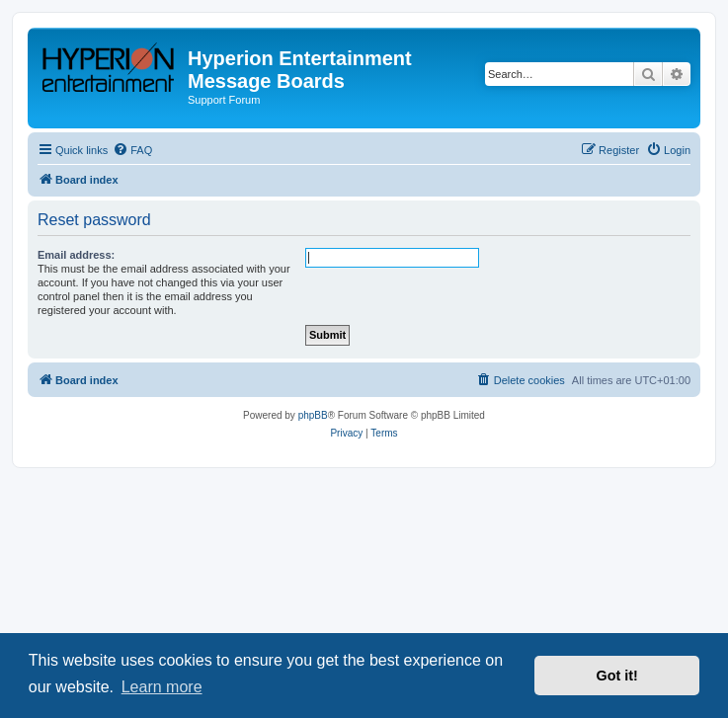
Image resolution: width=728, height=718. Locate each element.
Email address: (76, 255)
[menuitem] (132, 150)
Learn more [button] (162, 687)
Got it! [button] (617, 676)
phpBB (313, 415)
